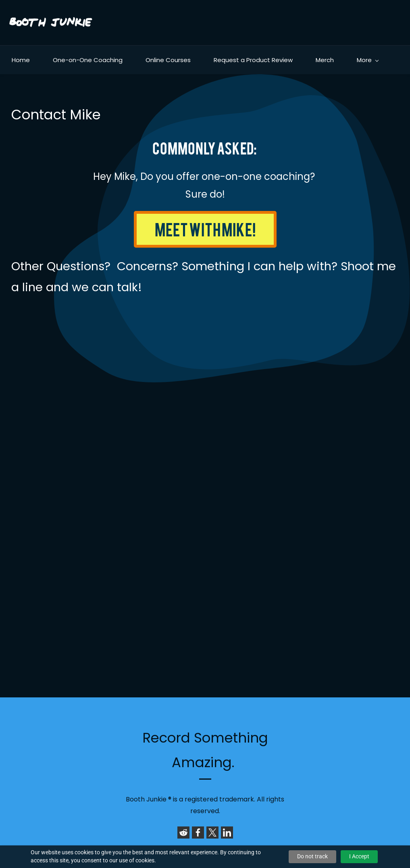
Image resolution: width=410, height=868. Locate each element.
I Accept (359, 856)
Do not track (312, 856)
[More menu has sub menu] (367, 60)
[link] (183, 833)
